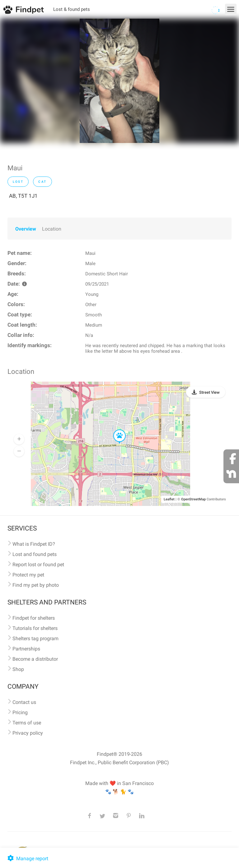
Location (52, 229)
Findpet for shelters (34, 618)
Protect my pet (28, 575)
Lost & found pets (72, 9)
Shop (18, 669)
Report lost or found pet (38, 565)
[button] (115, 430)
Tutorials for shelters (35, 628)
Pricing (20, 712)
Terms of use (27, 723)
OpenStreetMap (193, 499)
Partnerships (26, 649)
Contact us (24, 702)
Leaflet (169, 499)
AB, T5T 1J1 (23, 196)
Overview (26, 229)
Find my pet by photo (36, 585)
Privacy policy (28, 733)
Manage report (27, 859)
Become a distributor (35, 659)
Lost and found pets (35, 554)
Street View (209, 392)
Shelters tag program (35, 638)
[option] (119, 81)
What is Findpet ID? (34, 544)
